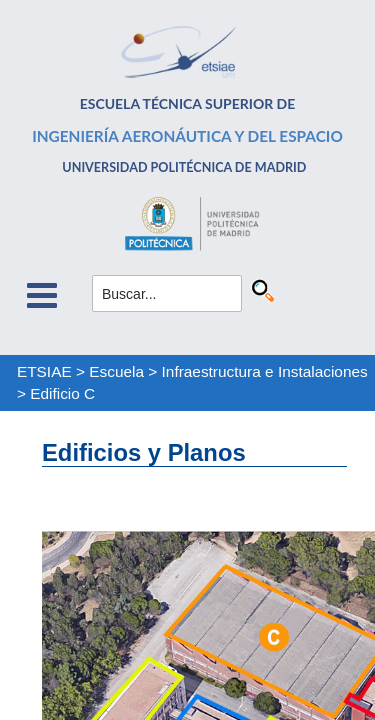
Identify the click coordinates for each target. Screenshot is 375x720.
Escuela (116, 371)
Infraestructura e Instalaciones (265, 371)
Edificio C (62, 393)
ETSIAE (44, 371)
